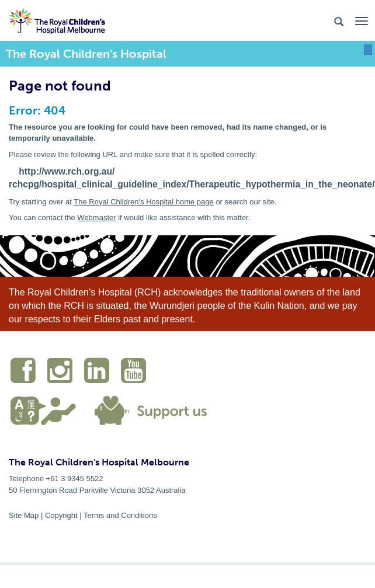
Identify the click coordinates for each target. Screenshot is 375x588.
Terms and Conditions (120, 515)
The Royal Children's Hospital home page (144, 202)
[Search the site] (339, 21)
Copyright (61, 515)
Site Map (24, 515)
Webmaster (96, 218)
